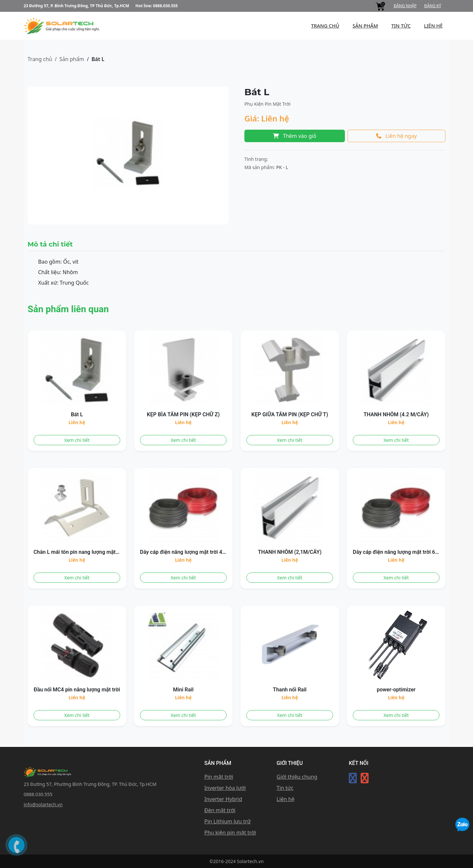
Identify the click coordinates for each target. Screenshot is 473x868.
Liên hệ (286, 799)
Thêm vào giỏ (295, 136)
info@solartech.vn (43, 804)
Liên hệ (433, 26)
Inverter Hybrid (223, 799)
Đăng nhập (405, 6)
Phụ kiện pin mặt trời (230, 833)
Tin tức (285, 788)
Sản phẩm (366, 26)
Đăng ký (433, 6)
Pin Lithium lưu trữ (227, 821)
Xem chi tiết (77, 440)
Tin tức (401, 26)
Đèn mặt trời (220, 810)
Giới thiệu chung (297, 777)
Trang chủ (40, 59)
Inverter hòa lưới (225, 788)
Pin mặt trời (219, 777)
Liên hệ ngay (396, 136)
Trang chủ (326, 26)
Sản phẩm (72, 59)
